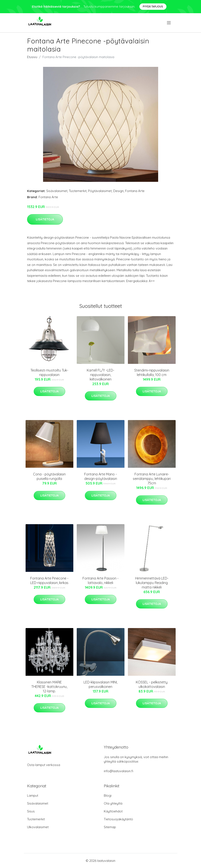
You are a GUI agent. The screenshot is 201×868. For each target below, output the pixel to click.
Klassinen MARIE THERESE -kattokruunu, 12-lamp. (49, 687)
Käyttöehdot (113, 811)
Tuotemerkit (78, 191)
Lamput (33, 796)
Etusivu (32, 57)
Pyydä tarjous (153, 6)
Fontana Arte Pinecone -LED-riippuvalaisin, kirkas (49, 580)
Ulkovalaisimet (38, 827)
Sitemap (110, 827)
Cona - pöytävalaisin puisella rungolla (49, 476)
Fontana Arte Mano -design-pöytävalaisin (101, 476)
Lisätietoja (45, 219)
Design (118, 191)
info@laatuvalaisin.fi (119, 771)
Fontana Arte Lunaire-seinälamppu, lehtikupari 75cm (152, 479)
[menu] (169, 23)
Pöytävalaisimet (100, 191)
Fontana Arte (135, 191)
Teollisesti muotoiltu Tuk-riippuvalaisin (49, 372)
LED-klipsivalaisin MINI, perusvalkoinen (100, 684)
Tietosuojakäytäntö (118, 819)
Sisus (31, 811)
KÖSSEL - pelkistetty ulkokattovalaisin (152, 684)
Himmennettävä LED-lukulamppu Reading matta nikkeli (152, 583)
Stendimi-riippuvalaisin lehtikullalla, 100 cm (152, 372)
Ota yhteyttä (113, 803)
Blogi (108, 796)
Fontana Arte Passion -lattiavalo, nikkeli (100, 580)
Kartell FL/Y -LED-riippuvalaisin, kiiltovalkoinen (100, 375)
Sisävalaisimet (57, 191)
